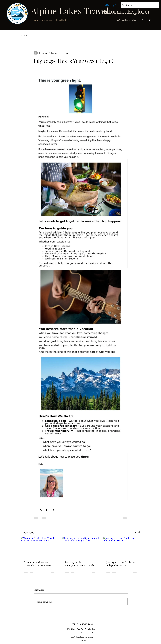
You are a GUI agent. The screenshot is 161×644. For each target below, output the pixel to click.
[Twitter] (150, 20)
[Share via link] (53, 510)
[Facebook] (146, 20)
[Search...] (140, 5)
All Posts (24, 35)
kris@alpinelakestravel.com (127, 20)
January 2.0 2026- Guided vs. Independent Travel (121, 564)
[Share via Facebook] (35, 510)
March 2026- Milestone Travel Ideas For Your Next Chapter (37, 564)
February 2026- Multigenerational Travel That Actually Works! (80, 564)
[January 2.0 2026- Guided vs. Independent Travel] (122, 547)
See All (138, 532)
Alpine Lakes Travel (82, 624)
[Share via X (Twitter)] (41, 510)
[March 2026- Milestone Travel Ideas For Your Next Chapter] (39, 547)
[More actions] (126, 53)
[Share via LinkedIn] (47, 510)
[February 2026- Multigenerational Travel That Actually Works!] (80, 547)
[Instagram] (142, 20)
